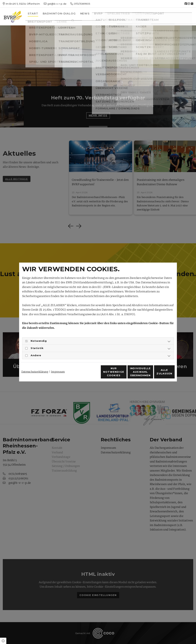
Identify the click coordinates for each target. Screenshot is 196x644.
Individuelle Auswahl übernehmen (122, 374)
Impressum (58, 365)
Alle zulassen (158, 374)
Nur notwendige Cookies (87, 374)
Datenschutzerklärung (35, 365)
